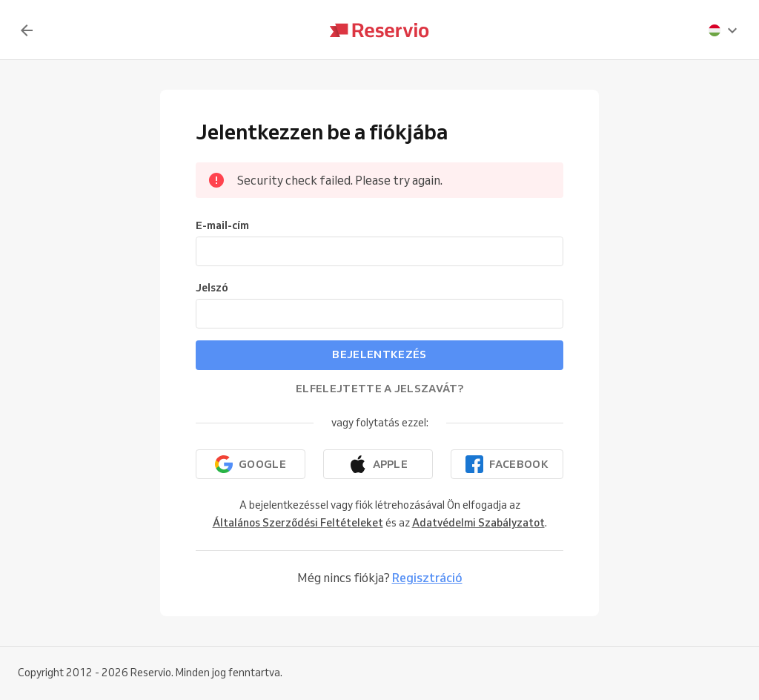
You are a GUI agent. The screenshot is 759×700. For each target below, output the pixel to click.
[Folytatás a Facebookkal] (507, 464)
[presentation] (723, 30)
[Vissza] (27, 30)
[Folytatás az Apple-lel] (378, 464)
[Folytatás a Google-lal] (251, 464)
